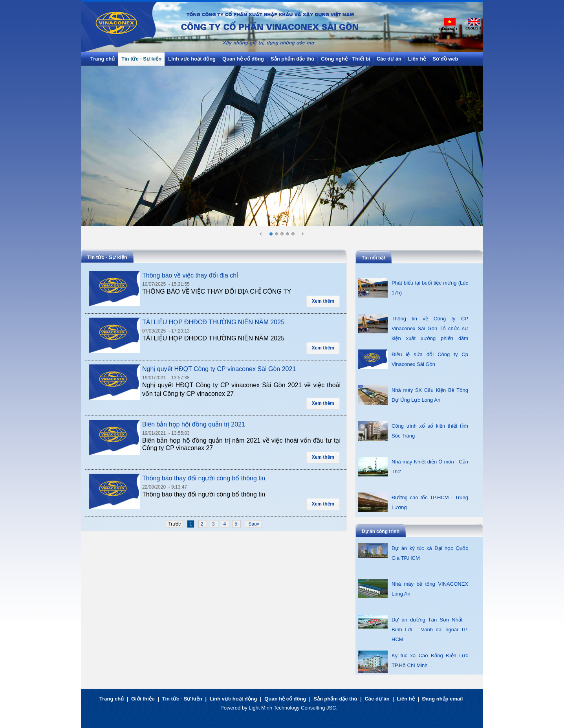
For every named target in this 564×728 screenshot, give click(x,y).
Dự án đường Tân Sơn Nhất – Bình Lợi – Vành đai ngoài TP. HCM (430, 630)
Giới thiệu (143, 699)
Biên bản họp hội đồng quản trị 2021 (194, 424)
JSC (331, 708)
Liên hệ (406, 699)
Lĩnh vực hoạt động (233, 699)
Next (302, 234)
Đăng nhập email (443, 699)
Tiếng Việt (448, 29)
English (473, 28)
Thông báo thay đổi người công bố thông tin (204, 478)
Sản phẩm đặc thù (335, 699)
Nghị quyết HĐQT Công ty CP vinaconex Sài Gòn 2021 (219, 369)
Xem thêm (323, 301)
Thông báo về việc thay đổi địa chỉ (190, 275)
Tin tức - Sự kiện (182, 699)
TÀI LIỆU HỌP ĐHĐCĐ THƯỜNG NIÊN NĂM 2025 (213, 322)
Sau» (253, 524)
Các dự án (377, 699)
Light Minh (260, 708)
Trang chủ (112, 699)
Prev (261, 234)
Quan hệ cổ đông (285, 699)
